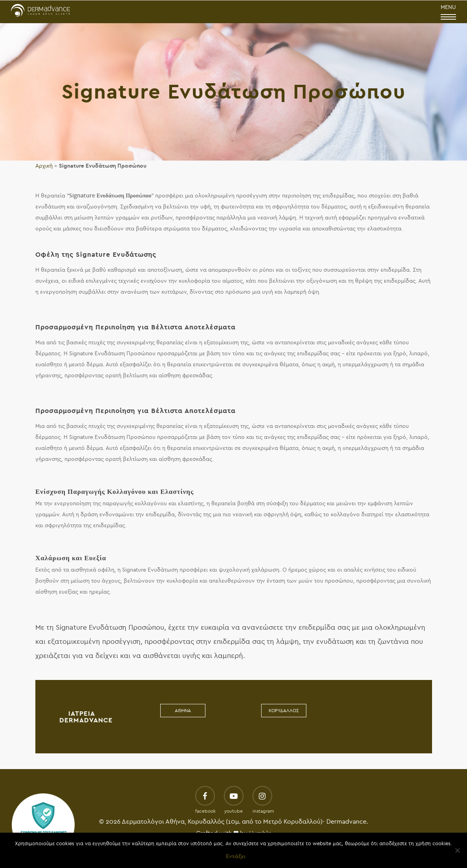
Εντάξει (236, 856)
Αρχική (44, 166)
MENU (448, 12)
